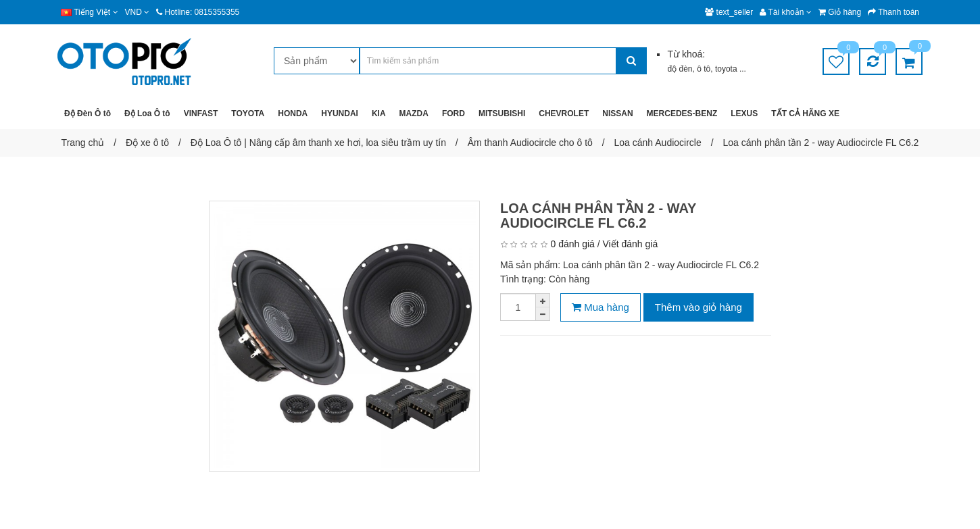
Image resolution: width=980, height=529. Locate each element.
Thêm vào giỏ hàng (699, 307)
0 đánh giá (572, 244)
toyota (727, 69)
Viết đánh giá (631, 244)
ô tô (704, 69)
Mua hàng (601, 307)
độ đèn (680, 69)
